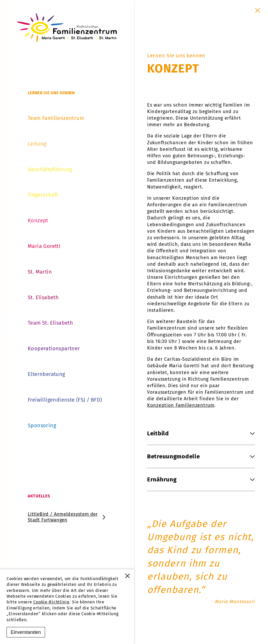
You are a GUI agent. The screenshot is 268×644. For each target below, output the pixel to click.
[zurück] (4, 322)
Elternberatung (46, 374)
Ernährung (201, 479)
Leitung (37, 144)
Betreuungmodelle (201, 456)
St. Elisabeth (43, 297)
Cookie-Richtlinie (51, 602)
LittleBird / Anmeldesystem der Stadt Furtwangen (67, 517)
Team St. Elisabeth (50, 323)
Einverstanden (26, 632)
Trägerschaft (43, 195)
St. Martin (40, 272)
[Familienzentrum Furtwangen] (67, 28)
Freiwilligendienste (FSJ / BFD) (65, 400)
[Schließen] (258, 10)
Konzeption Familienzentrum (181, 405)
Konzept (38, 220)
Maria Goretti (44, 246)
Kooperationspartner (54, 348)
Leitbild (201, 433)
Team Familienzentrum (56, 118)
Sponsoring (42, 425)
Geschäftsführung (50, 169)
